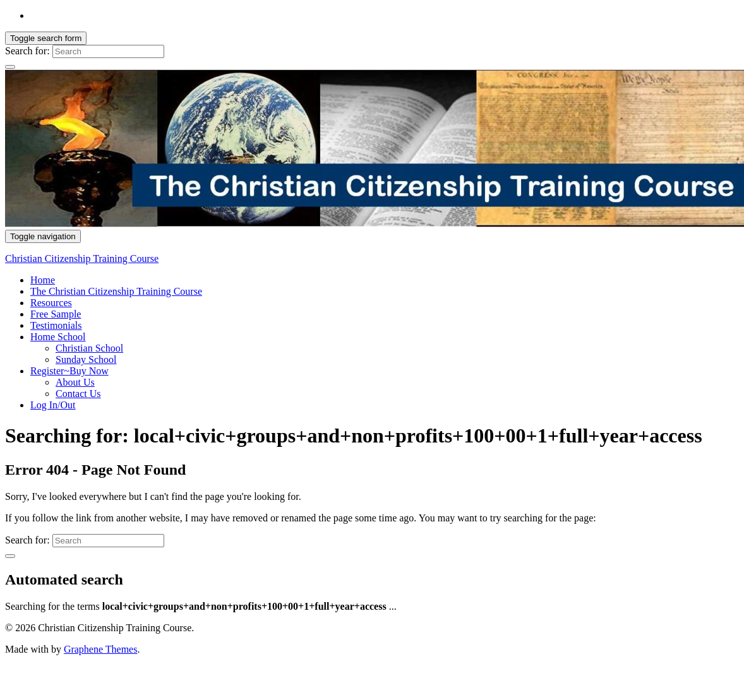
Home (43, 280)
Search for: (27, 51)
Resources (51, 303)
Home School (58, 337)
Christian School (89, 348)
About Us (75, 382)
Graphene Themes (101, 649)
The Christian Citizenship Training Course (116, 291)
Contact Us (78, 394)
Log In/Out (53, 405)
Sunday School (86, 359)
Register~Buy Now (69, 371)
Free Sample (56, 314)
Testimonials (56, 325)
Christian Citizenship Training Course (82, 258)
